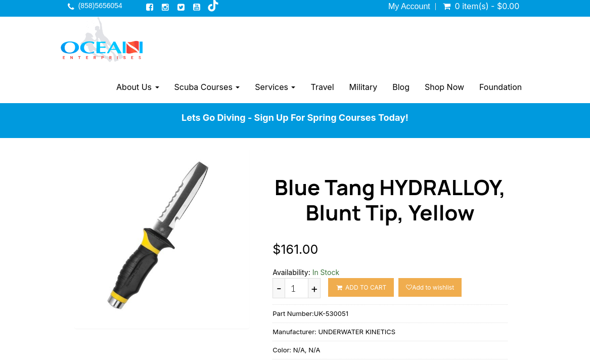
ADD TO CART (361, 287)
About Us (138, 87)
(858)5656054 (100, 6)
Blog (401, 87)
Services (275, 87)
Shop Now (444, 87)
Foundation (501, 87)
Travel (322, 87)
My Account (409, 7)
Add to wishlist (430, 287)
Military (364, 87)
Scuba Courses (207, 87)
